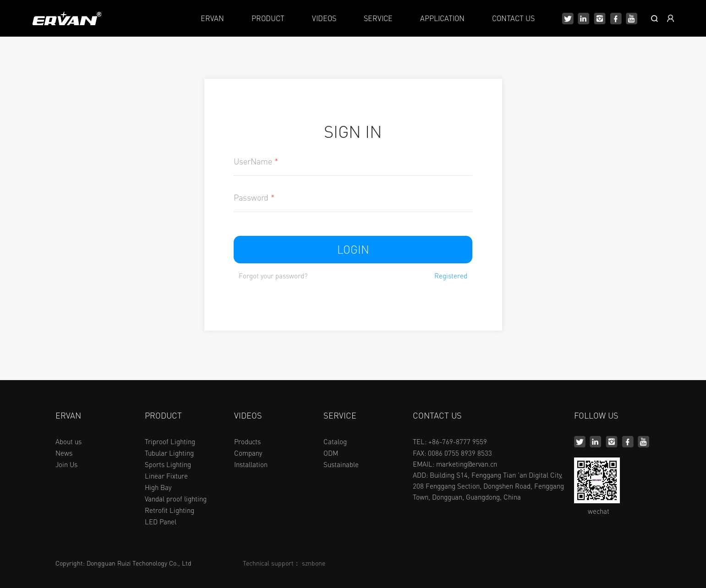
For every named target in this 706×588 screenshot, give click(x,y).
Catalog (335, 441)
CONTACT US (513, 18)
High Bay (158, 487)
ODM (331, 453)
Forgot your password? (273, 276)
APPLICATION (442, 18)
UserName (256, 161)
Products (247, 441)
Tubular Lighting (169, 453)
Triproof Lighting (170, 441)
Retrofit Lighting (170, 510)
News (64, 453)
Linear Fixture (166, 476)
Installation (251, 464)
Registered (451, 276)
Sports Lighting (168, 464)
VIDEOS (324, 18)
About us (68, 441)
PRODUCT (268, 18)
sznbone (314, 563)
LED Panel (161, 522)
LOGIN (353, 249)
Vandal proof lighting (176, 499)
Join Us (66, 464)
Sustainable (341, 464)
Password (254, 197)
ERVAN (212, 18)
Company (248, 453)
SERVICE (378, 18)
